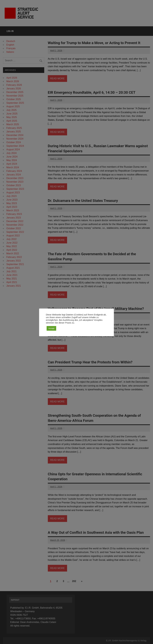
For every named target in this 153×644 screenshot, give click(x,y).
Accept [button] (51, 328)
